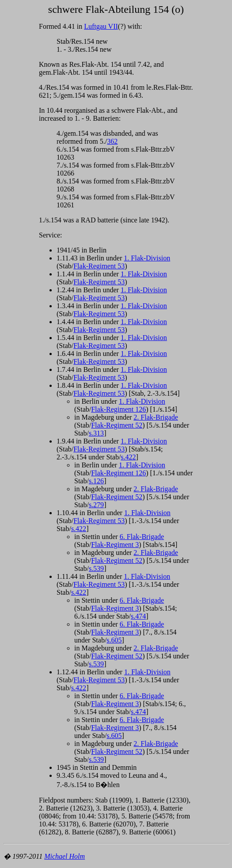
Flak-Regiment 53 (99, 266)
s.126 (96, 481)
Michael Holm (65, 856)
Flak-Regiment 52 (117, 425)
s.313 (96, 433)
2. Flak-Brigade (156, 417)
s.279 (96, 505)
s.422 (128, 457)
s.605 (114, 640)
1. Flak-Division (147, 258)
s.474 (138, 616)
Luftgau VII (101, 26)
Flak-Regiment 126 (118, 409)
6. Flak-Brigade (142, 537)
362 (112, 141)
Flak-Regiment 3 (115, 545)
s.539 (96, 568)
